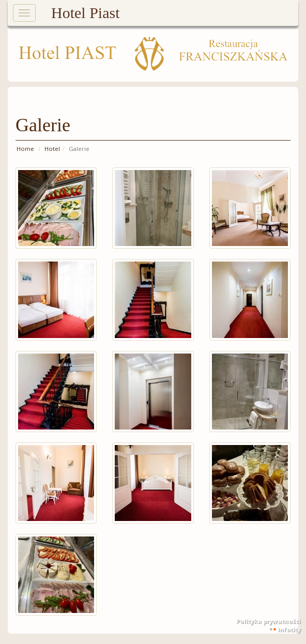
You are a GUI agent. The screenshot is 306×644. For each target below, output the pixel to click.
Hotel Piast (86, 13)
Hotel (52, 149)
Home (25, 149)
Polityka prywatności (269, 621)
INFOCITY (289, 629)
